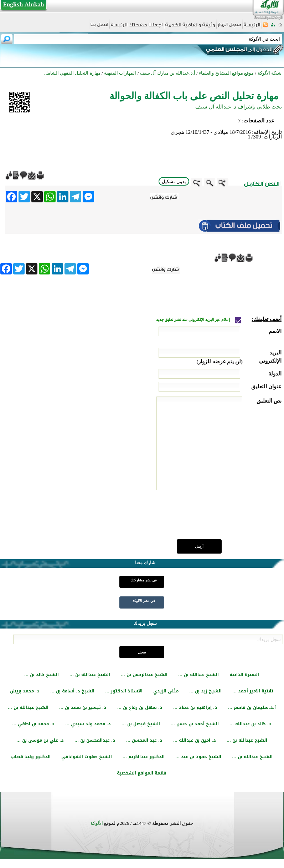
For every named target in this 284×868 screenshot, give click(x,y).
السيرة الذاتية (244, 675)
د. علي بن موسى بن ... (40, 740)
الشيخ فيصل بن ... (141, 724)
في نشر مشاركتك (144, 580)
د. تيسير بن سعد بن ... (83, 707)
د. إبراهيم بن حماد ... (195, 707)
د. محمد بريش (25, 691)
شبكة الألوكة (270, 73)
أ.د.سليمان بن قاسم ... (252, 707)
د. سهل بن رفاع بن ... (140, 707)
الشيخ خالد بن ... (42, 675)
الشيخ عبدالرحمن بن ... (144, 675)
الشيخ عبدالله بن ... (198, 675)
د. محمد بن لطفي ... (33, 724)
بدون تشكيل (174, 181)
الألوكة (97, 823)
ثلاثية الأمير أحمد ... (253, 691)
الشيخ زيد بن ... (205, 691)
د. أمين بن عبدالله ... (195, 740)
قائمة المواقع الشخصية (142, 773)
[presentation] (227, 519)
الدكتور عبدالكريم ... (144, 757)
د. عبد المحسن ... (144, 740)
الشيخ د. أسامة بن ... (72, 691)
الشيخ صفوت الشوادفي (87, 757)
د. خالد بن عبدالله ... (251, 724)
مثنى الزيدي (166, 691)
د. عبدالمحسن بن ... (95, 740)
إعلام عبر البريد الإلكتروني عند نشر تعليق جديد (193, 320)
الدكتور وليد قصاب (31, 757)
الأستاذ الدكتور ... (124, 691)
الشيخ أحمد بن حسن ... (195, 724)
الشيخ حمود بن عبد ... (198, 757)
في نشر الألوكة (144, 601)
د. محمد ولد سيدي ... (88, 724)
